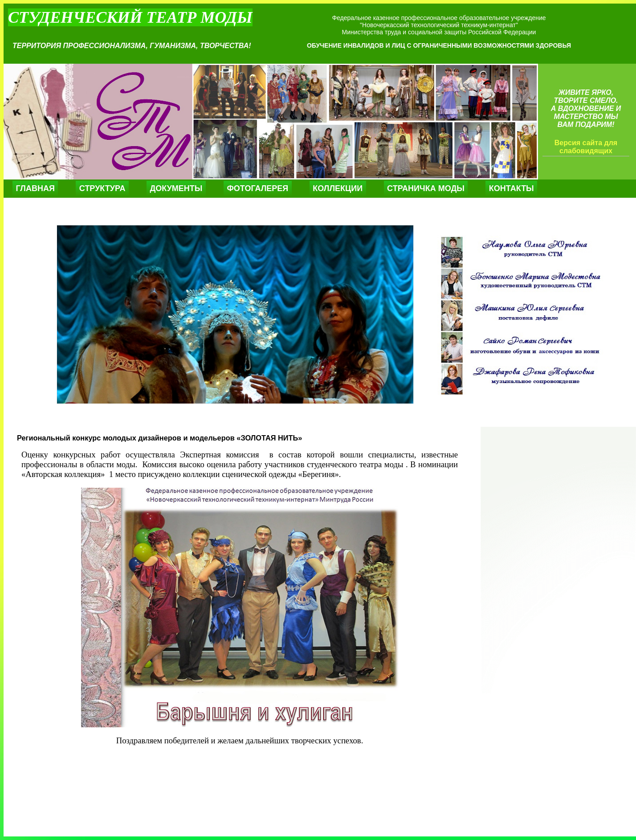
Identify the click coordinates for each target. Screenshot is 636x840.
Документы (176, 188)
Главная (35, 188)
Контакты (512, 188)
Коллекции (338, 188)
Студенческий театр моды (130, 17)
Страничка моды (426, 188)
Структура (102, 188)
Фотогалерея (257, 188)
